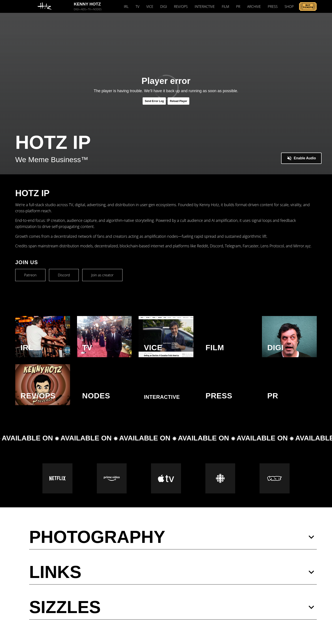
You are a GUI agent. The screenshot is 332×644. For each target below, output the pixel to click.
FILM (225, 7)
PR (238, 7)
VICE (150, 7)
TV (137, 7)
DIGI (164, 7)
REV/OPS (181, 7)
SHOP (289, 7)
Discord (64, 275)
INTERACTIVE (205, 7)
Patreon (30, 275)
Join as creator (102, 275)
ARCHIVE (254, 7)
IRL (126, 7)
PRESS (273, 7)
